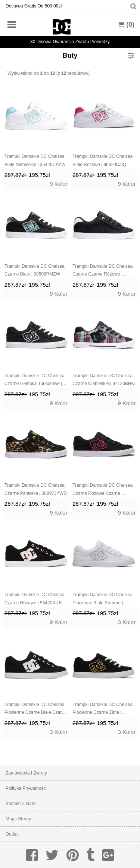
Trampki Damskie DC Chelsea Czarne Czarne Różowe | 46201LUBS (102, 271)
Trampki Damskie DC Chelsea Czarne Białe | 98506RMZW (35, 270)
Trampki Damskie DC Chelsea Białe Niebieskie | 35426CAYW (35, 160)
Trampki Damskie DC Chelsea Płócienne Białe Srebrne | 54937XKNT (102, 600)
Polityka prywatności (26, 788)
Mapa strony (18, 819)
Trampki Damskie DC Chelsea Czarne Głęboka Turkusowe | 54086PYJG (35, 381)
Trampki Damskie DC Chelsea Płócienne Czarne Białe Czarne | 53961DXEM (36, 709)
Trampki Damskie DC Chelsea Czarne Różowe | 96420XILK (35, 599)
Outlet (12, 834)
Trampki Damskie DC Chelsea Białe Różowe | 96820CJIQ (102, 160)
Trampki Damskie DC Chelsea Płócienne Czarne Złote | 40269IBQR (102, 709)
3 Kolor (127, 622)
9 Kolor (59, 184)
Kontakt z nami (21, 804)
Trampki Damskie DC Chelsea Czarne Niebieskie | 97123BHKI (104, 380)
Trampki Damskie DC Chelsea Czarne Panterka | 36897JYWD (36, 489)
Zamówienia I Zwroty (26, 773)
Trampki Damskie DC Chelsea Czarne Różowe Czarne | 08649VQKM (102, 490)
